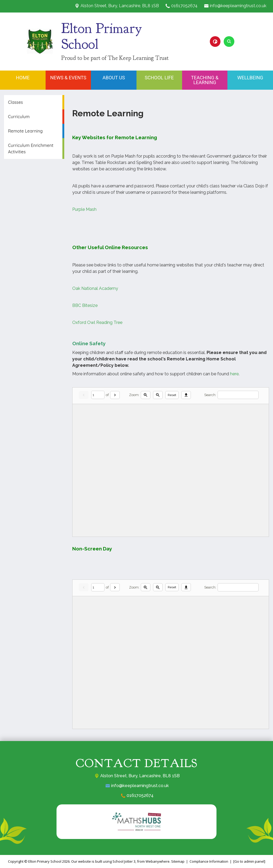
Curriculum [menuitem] (19, 117)
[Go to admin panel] (249, 861)
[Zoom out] (158, 395)
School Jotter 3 (124, 861)
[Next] (115, 395)
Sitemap (178, 861)
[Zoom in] (146, 395)
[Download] (186, 395)
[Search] (238, 395)
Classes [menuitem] (15, 102)
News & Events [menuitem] (68, 78)
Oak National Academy (95, 288)
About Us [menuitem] (114, 78)
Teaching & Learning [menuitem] (205, 80)
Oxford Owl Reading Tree (98, 322)
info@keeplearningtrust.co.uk (238, 6)
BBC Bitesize (85, 305)
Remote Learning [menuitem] (25, 131)
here (234, 374)
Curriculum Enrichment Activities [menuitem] (31, 149)
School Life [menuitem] (159, 78)
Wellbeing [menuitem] (250, 78)
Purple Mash (84, 209)
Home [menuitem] (23, 78)
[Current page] (98, 395)
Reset (172, 395)
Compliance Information (209, 861)
